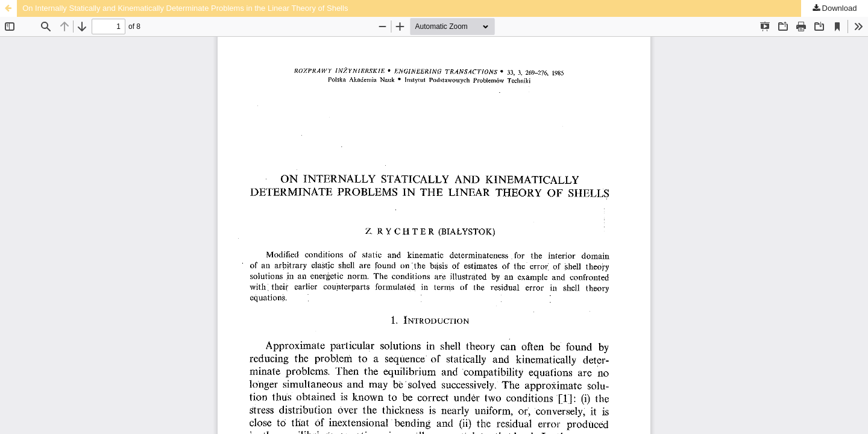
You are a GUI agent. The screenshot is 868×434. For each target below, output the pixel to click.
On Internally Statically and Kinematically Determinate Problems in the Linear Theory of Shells (185, 8)
